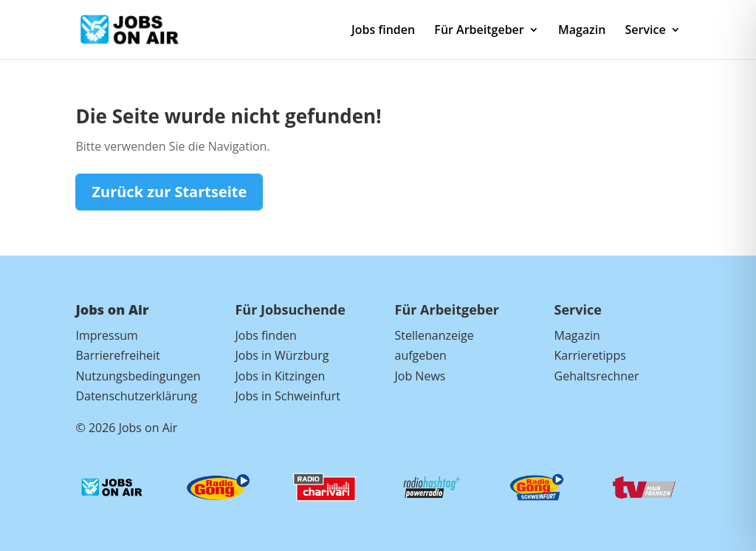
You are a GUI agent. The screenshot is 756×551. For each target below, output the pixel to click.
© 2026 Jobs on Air (126, 428)
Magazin (582, 31)
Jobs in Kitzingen (280, 376)
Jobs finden (383, 31)
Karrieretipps (590, 355)
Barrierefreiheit (117, 355)
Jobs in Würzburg (282, 355)
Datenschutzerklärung (136, 396)
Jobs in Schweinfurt (287, 396)
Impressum (106, 335)
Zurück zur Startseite (169, 192)
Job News (420, 376)
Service (646, 31)
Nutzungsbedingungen (138, 376)
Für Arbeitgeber (479, 31)
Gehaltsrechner (597, 376)
